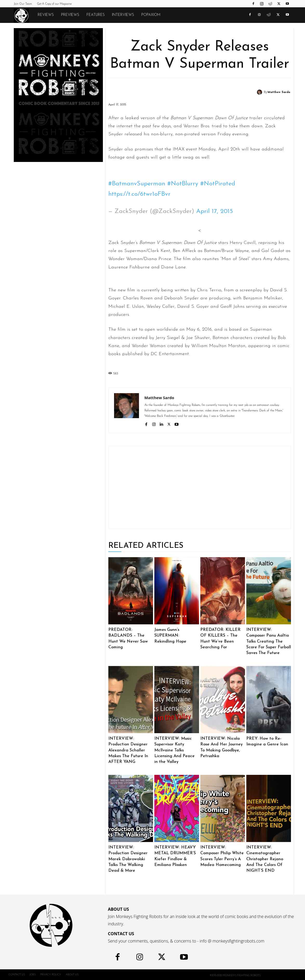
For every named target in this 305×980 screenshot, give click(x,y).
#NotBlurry (183, 184)
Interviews (123, 15)
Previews (70, 15)
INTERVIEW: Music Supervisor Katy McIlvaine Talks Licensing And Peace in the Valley (174, 750)
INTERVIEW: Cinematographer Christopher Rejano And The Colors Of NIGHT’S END (265, 859)
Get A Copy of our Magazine (54, 4)
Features (96, 15)
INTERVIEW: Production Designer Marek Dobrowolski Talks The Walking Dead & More (128, 859)
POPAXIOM (151, 15)
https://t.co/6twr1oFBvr (139, 194)
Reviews (46, 15)
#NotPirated (218, 184)
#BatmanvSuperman (137, 184)
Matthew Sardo (279, 92)
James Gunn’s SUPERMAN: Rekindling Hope (170, 636)
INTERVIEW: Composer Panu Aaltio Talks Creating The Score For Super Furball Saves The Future (269, 642)
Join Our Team (23, 4)
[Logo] (24, 15)
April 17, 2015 (215, 211)
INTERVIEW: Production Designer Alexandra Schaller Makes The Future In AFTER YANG (128, 750)
